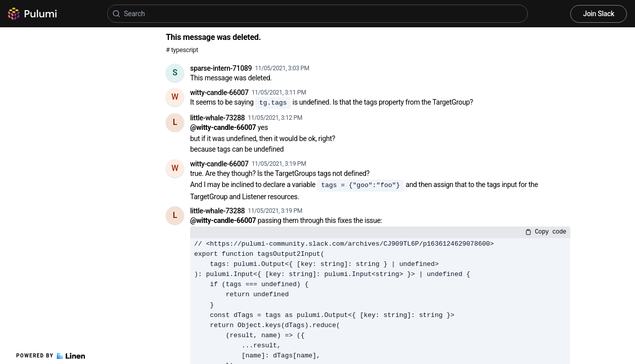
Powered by (51, 356)
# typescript (182, 50)
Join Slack (599, 14)
